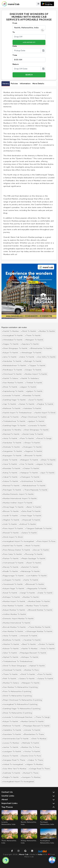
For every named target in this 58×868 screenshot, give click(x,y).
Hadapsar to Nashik (29, 473)
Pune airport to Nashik (13, 528)
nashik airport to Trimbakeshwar (17, 413)
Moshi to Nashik (32, 546)
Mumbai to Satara (10, 683)
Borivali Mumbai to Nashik (14, 627)
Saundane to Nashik (12, 734)
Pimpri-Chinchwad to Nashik (34, 417)
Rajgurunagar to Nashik (13, 576)
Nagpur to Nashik (10, 344)
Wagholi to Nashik (11, 520)
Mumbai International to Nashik (16, 623)
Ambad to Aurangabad (13, 764)
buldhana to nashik (11, 640)
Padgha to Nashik (10, 777)
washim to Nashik (11, 644)
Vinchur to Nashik (32, 752)
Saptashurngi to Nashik (13, 391)
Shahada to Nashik (11, 447)
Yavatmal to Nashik (32, 640)
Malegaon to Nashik (34, 340)
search (29, 75)
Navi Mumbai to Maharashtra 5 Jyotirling (20, 687)
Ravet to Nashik (33, 563)
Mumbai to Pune (31, 670)
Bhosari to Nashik (10, 511)
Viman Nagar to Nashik (31, 516)
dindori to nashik (46, 644)
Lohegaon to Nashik (11, 580)
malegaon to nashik (30, 683)
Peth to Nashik (9, 679)
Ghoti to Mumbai (39, 739)
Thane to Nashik (33, 335)
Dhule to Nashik (10, 387)
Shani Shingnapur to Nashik (15, 348)
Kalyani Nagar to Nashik (13, 589)
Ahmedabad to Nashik (12, 340)
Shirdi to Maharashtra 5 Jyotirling (17, 696)
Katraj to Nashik (10, 473)
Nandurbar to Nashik (12, 361)
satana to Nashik (26, 679)
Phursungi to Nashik (33, 554)
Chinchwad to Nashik (12, 374)
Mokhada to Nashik (30, 743)
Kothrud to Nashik (28, 524)
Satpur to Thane (35, 760)
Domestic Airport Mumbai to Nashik (18, 619)
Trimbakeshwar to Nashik (14, 421)
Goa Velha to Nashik (46, 357)
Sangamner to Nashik (12, 451)
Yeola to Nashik (47, 649)
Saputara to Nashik (30, 344)
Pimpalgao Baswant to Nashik (33, 653)
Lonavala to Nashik (11, 396)
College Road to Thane (39, 769)
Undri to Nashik (10, 524)
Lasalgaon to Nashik (12, 752)
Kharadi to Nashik (10, 533)
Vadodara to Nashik (32, 408)
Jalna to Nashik (9, 357)
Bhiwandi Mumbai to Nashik (40, 610)
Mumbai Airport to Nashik (35, 374)
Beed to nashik (28, 644)
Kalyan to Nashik (10, 353)
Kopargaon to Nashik (12, 456)
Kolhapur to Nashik (11, 597)
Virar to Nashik (26, 464)
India (40, 854)
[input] (27, 51)
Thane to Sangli (42, 717)
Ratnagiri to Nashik (32, 361)
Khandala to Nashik (31, 396)
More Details (38, 84)
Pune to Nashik (27, 438)
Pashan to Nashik (10, 559)
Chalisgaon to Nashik (32, 447)
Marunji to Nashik (10, 567)
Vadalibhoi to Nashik (12, 730)
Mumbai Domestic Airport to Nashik (18, 494)
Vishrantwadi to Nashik (13, 563)
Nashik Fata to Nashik (12, 546)
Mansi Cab (24, 854)
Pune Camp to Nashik (12, 554)
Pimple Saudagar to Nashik (33, 559)
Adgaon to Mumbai (34, 764)
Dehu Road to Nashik (31, 511)
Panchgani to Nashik (12, 490)
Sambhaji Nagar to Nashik (14, 400)
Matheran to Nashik (11, 408)
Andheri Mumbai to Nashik (14, 614)
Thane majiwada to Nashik (35, 490)
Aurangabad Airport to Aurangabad (18, 541)
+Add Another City (29, 42)
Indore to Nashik (27, 357)
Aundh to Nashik (10, 516)
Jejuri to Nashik (47, 473)
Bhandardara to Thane (34, 734)
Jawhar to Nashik (10, 747)
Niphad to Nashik (10, 657)
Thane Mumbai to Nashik (39, 627)
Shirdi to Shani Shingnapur (14, 666)
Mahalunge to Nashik (30, 571)
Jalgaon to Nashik (28, 387)
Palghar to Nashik (45, 404)
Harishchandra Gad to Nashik (15, 739)
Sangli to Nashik (27, 593)
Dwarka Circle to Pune (31, 756)
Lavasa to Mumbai (11, 743)
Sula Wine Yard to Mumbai (14, 769)
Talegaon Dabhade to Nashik (38, 528)
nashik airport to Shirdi (45, 413)
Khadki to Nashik (10, 571)
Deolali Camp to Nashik (32, 434)
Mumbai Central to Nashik (32, 721)
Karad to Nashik (10, 593)
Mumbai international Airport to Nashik (19, 498)
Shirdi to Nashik (28, 331)
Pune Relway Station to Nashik (16, 550)
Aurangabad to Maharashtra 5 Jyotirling (20, 704)
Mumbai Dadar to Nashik (39, 601)
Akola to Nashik (10, 438)
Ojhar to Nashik (10, 653)
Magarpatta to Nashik (36, 589)
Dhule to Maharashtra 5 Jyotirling (17, 713)
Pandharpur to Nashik (12, 370)
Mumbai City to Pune (30, 747)
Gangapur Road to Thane (14, 760)
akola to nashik (10, 636)
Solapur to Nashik (33, 370)
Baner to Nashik (33, 507)
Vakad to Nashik (10, 477)
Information (25, 84)
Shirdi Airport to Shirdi (12, 537)
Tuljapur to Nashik (37, 366)
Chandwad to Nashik (12, 670)
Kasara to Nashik (10, 756)
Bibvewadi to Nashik (34, 584)
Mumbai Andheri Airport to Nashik (17, 503)
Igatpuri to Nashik (34, 391)
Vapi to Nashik (9, 404)
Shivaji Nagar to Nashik (13, 507)
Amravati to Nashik (28, 636)
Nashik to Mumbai (10, 331)
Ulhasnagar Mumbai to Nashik (39, 631)
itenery (6, 84)
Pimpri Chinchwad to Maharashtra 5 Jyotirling (22, 700)
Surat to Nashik (35, 400)
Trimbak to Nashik (34, 383)
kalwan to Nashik (10, 649)
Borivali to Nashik (10, 417)
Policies (14, 84)
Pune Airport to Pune (46, 541)
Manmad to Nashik (11, 434)
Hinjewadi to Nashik (31, 520)
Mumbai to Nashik (47, 331)
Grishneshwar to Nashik (31, 481)
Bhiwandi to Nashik (33, 456)
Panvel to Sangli (44, 438)
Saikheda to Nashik (11, 773)
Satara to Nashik (10, 481)
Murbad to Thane (31, 773)
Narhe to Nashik (31, 580)
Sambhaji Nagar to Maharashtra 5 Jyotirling (21, 709)
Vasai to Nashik (10, 464)
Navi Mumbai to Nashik (13, 383)
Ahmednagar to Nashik (31, 353)
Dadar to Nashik (10, 460)
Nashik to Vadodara (29, 378)
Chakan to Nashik (31, 468)
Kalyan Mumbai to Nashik (14, 610)
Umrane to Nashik (32, 730)
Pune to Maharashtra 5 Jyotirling (17, 691)
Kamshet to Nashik (30, 567)
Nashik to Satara (10, 378)
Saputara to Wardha (12, 430)
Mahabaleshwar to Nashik (14, 366)
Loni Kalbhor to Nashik (36, 576)
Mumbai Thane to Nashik (37, 606)
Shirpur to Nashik (32, 443)
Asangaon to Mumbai (31, 777)
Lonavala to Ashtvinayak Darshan (17, 717)
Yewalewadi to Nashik (12, 584)
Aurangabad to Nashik (12, 335)
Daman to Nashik (26, 404)
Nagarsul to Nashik (33, 451)
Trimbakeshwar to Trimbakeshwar (17, 661)
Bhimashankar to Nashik (41, 348)
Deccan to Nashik (41, 550)
